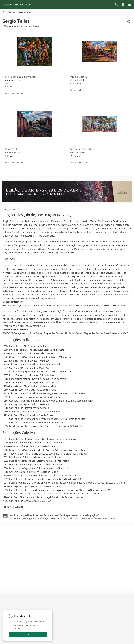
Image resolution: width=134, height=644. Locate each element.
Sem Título (12, 149)
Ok (28, 634)
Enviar (67, 624)
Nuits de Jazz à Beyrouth (20, 77)
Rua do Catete (78, 77)
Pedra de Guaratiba (82, 149)
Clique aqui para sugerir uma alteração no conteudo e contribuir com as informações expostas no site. (62, 517)
